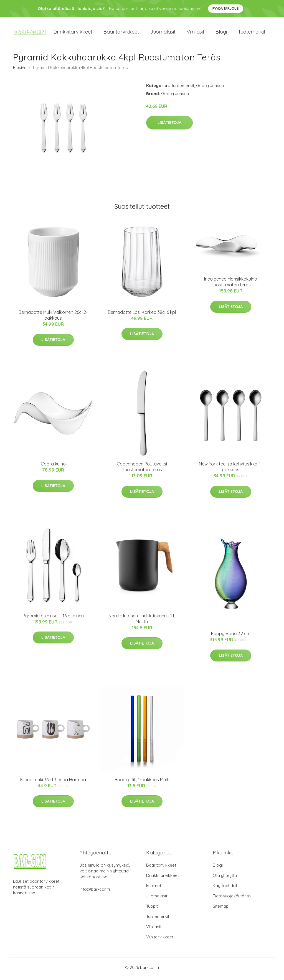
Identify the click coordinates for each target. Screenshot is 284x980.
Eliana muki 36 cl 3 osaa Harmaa (53, 782)
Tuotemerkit (252, 33)
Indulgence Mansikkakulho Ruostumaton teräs (231, 285)
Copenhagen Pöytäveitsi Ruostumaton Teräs (142, 470)
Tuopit (152, 909)
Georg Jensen (210, 88)
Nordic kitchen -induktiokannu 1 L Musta (142, 621)
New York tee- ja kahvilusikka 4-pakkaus (231, 470)
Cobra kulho (53, 467)
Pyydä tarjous (226, 8)
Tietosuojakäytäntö (232, 899)
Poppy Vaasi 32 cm (231, 637)
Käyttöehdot (225, 889)
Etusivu (20, 70)
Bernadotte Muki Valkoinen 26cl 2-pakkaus (53, 318)
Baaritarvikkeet (121, 33)
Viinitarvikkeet (160, 940)
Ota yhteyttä (225, 878)
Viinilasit (196, 33)
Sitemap (221, 909)
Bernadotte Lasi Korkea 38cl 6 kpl (142, 315)
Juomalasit (163, 33)
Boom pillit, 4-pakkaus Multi (142, 782)
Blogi (221, 33)
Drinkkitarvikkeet (73, 33)
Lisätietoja (169, 126)
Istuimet (154, 889)
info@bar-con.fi (95, 892)
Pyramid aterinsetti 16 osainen (53, 618)
